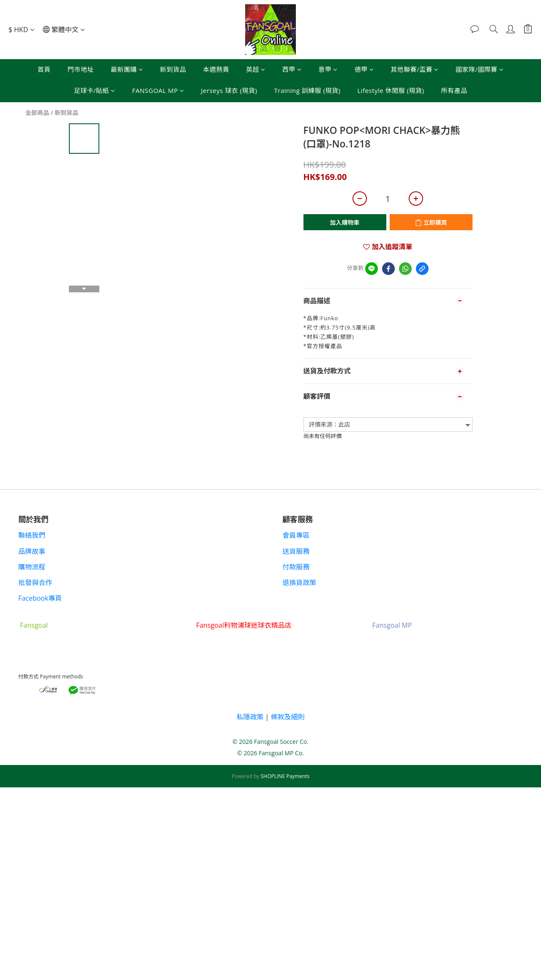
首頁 (44, 69)
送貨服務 (297, 551)
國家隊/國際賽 (480, 69)
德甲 (364, 69)
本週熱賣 (216, 69)
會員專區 (297, 535)
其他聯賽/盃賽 (415, 69)
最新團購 (127, 69)
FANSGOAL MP (158, 90)
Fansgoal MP (393, 626)
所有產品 (454, 90)
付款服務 (297, 567)
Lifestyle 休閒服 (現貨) (391, 90)
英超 (256, 69)
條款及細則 (288, 717)
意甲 (328, 69)
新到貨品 (173, 69)
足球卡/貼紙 (95, 90)
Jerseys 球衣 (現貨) (229, 90)
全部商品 (37, 113)
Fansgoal (35, 626)
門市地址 (81, 69)
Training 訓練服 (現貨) (307, 90)
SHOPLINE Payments (285, 776)
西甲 (292, 69)
